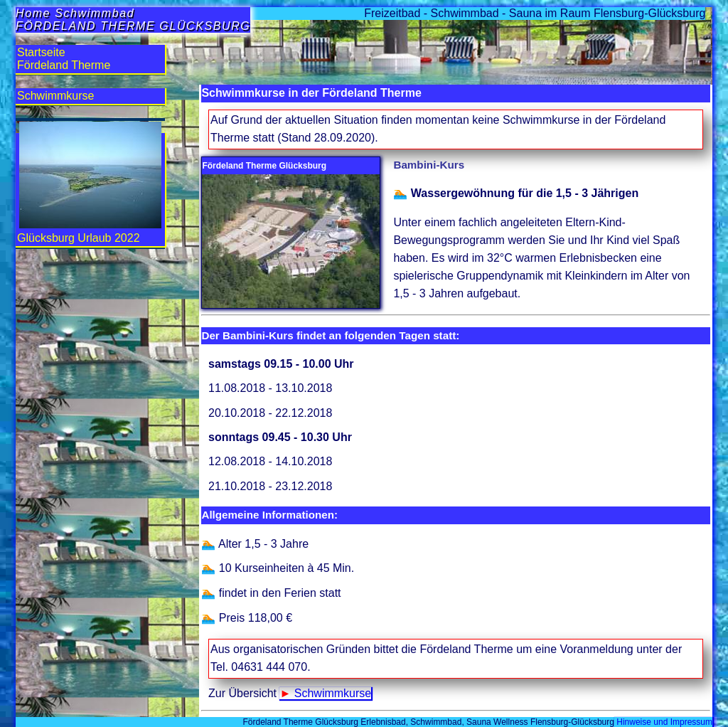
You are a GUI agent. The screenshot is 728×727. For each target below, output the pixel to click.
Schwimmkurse (333, 693)
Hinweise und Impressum (663, 722)
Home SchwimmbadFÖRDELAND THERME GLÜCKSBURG (133, 20)
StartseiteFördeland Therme (64, 59)
